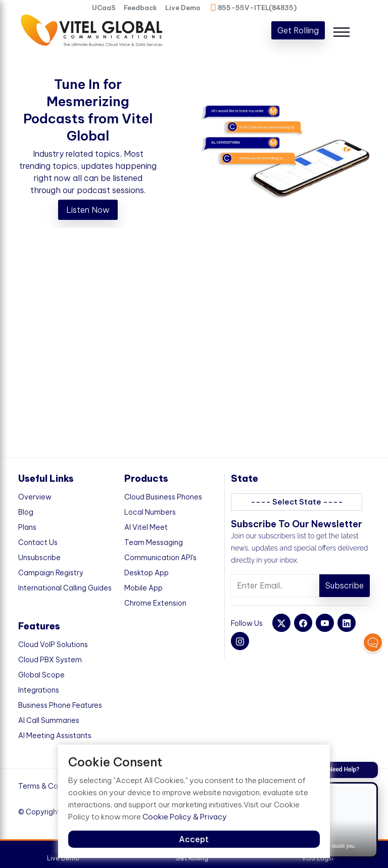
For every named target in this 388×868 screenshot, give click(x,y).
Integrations (39, 690)
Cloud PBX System (50, 660)
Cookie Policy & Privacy (185, 817)
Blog (26, 512)
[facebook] (303, 623)
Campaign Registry (51, 573)
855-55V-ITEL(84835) (253, 8)
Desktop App (147, 573)
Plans (27, 527)
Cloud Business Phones (163, 497)
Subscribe (345, 585)
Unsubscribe (39, 558)
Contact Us (38, 542)
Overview (35, 497)
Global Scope (41, 675)
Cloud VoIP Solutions (53, 645)
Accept (194, 839)
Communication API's (160, 558)
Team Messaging (154, 542)
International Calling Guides (65, 588)
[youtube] (325, 623)
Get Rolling (298, 30)
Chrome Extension (155, 603)
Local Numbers (150, 512)
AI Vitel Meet (146, 527)
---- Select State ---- (297, 502)
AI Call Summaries (49, 720)
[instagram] (240, 641)
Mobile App (143, 588)
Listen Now (88, 210)
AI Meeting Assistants (55, 736)
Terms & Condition (50, 786)
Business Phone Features (60, 705)
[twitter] (281, 623)
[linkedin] (347, 623)
